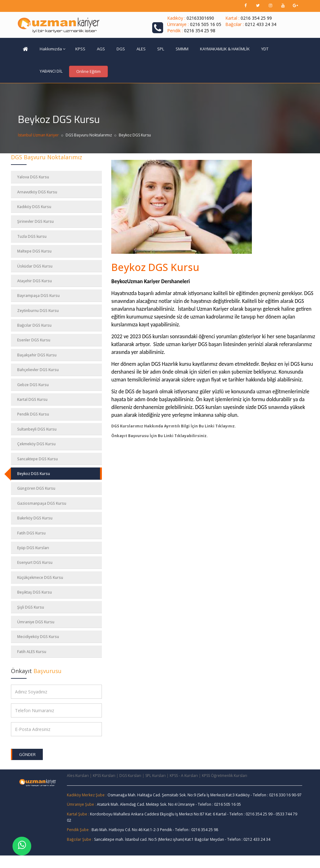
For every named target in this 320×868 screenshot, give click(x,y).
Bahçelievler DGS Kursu (38, 370)
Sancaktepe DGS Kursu (37, 459)
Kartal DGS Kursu (32, 399)
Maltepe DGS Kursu (34, 251)
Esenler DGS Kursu (34, 340)
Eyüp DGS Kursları (33, 548)
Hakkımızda (52, 49)
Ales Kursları (78, 776)
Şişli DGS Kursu (31, 607)
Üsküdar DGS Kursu (35, 266)
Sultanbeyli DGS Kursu (37, 429)
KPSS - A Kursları (184, 776)
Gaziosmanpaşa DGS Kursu (42, 503)
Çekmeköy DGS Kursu (36, 444)
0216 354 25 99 (256, 18)
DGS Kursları (130, 776)
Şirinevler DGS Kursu (35, 221)
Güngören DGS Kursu (36, 488)
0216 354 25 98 (200, 31)
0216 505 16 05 (206, 24)
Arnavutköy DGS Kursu (37, 192)
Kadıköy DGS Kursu (34, 207)
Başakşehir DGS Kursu (37, 355)
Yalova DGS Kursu (33, 177)
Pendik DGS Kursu (33, 414)
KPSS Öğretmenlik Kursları (225, 776)
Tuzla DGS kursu (32, 236)
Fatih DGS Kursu (31, 533)
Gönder (27, 754)
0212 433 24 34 (261, 24)
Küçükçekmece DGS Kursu (40, 577)
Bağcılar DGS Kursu (34, 325)
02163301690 (200, 18)
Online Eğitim (88, 71)
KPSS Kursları (104, 776)
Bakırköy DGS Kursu (35, 518)
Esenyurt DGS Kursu (35, 562)
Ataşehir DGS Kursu (35, 281)
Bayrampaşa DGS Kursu (38, 296)
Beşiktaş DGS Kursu (35, 592)
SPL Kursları (155, 776)
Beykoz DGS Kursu (34, 474)
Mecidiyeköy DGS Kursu (38, 637)
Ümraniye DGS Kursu (36, 622)
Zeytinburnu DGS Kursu (38, 311)
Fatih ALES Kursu (32, 652)
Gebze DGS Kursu (33, 385)
